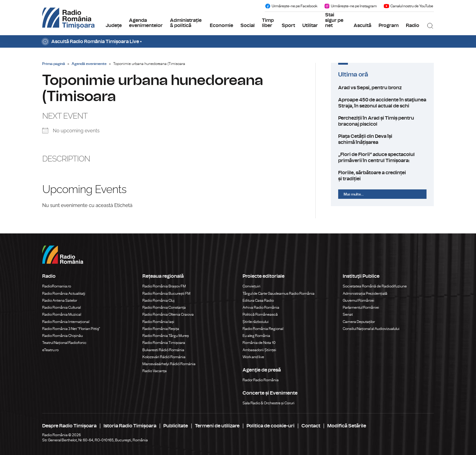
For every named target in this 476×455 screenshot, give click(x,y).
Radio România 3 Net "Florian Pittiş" (71, 329)
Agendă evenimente (89, 64)
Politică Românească (260, 314)
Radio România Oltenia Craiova (168, 314)
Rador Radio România (261, 380)
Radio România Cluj (158, 301)
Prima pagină (54, 64)
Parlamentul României (361, 307)
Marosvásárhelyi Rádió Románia (169, 364)
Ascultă (362, 25)
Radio (413, 25)
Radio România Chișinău (63, 336)
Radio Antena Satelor (60, 301)
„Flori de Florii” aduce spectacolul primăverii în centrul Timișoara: (382, 158)
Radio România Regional (263, 329)
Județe (114, 25)
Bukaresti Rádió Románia (163, 350)
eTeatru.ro (50, 350)
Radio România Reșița (161, 329)
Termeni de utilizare (217, 426)
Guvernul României (359, 301)
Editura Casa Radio (258, 301)
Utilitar (310, 25)
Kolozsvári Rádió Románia (164, 357)
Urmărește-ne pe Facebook (291, 6)
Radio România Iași (158, 322)
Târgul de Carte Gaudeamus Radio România (279, 294)
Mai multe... (354, 194)
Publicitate (176, 426)
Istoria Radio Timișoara (130, 426)
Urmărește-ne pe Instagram (350, 6)
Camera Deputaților (359, 322)
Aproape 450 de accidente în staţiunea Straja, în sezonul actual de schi (382, 103)
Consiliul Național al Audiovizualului (371, 329)
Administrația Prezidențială (365, 294)
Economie (221, 25)
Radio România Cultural (61, 307)
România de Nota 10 (259, 343)
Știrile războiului (256, 322)
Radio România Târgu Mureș (166, 336)
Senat (348, 314)
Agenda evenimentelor (146, 23)
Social (248, 25)
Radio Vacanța (155, 371)
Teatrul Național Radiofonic (64, 343)
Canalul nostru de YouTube (408, 6)
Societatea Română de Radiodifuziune (375, 286)
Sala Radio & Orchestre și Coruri (269, 403)
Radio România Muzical (62, 314)
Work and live (253, 357)
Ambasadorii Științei (259, 350)
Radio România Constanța (164, 307)
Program (389, 25)
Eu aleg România (256, 336)
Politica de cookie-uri (270, 426)
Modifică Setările (347, 426)
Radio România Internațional (66, 322)
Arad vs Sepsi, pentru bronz (382, 88)
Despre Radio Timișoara (69, 426)
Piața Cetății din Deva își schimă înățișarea (382, 139)
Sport (288, 25)
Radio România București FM (166, 294)
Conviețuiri (252, 286)
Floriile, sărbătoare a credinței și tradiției (382, 176)
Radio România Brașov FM (164, 286)
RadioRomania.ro (57, 286)
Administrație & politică (186, 23)
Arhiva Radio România (261, 307)
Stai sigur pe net (334, 20)
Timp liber (268, 23)
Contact (311, 426)
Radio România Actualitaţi (64, 294)
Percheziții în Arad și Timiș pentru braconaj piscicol (382, 121)
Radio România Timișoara (164, 343)
